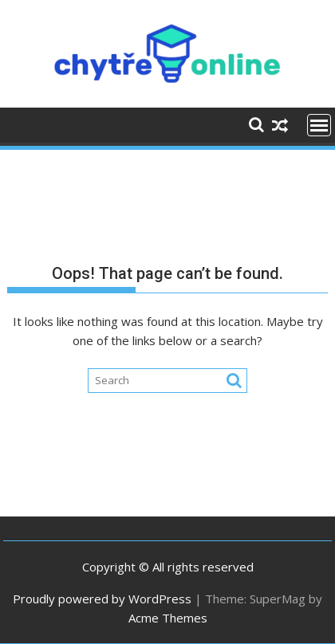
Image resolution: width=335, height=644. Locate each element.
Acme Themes (168, 618)
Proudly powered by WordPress (102, 599)
